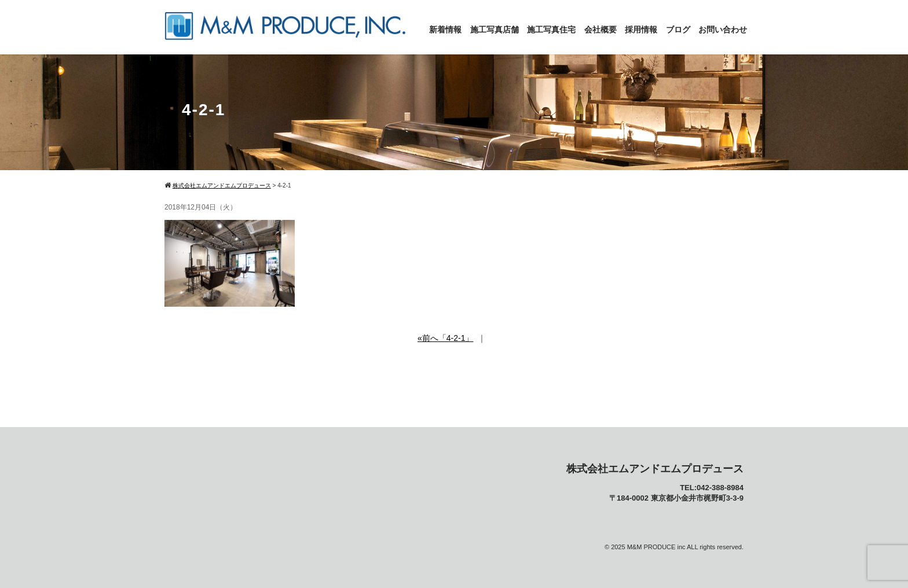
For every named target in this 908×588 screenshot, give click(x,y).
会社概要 (601, 30)
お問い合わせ (723, 30)
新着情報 (445, 30)
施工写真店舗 (495, 30)
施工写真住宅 (551, 30)
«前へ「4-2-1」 (445, 338)
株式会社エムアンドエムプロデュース (655, 469)
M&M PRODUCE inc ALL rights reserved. (685, 547)
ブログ (678, 30)
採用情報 (641, 30)
